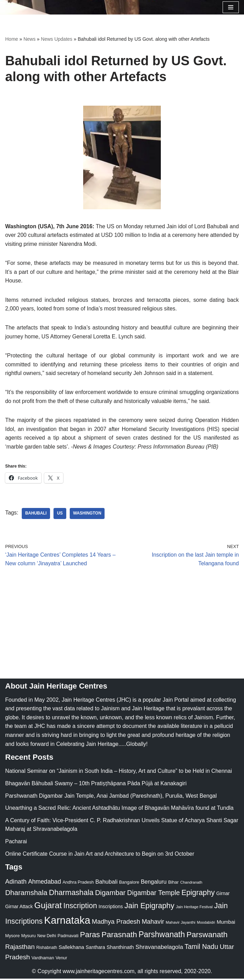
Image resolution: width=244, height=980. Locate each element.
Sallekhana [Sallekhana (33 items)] (71, 948)
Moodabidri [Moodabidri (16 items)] (206, 924)
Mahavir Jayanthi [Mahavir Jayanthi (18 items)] (180, 924)
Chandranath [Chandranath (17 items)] (191, 884)
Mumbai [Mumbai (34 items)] (226, 923)
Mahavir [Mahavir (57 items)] (153, 923)
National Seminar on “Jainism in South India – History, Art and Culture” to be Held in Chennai (119, 773)
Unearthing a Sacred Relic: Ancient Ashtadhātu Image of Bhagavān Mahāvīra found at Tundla (119, 809)
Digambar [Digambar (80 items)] (110, 894)
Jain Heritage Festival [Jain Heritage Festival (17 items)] (194, 908)
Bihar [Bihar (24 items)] (173, 884)
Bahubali (36, 515)
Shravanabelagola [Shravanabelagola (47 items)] (159, 948)
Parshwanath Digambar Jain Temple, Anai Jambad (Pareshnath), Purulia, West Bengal (111, 797)
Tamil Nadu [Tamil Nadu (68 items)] (201, 948)
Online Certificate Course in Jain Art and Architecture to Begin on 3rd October (100, 855)
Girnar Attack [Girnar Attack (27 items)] (19, 908)
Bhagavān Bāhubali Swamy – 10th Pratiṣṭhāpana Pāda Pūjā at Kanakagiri (96, 785)
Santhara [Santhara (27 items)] (95, 949)
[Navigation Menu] (231, 7)
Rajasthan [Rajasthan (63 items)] (20, 948)
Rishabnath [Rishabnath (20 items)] (47, 949)
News (30, 39)
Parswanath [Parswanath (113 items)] (207, 936)
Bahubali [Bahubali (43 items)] (106, 883)
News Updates (57, 39)
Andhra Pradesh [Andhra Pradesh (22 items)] (78, 884)
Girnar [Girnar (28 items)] (223, 895)
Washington (88, 515)
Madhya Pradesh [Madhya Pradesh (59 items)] (116, 923)
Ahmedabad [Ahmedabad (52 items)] (44, 883)
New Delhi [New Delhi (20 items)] (47, 938)
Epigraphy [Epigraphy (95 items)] (198, 894)
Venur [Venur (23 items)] (61, 959)
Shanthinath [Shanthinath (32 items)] (120, 949)
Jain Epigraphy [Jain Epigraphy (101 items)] (150, 907)
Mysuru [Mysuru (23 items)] (28, 937)
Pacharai (16, 843)
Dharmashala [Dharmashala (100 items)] (71, 894)
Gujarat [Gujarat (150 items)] (48, 907)
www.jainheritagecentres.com (99, 973)
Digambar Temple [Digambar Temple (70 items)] (153, 894)
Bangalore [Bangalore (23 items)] (129, 884)
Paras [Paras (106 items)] (90, 936)
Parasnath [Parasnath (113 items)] (119, 936)
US (60, 515)
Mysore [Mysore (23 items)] (12, 937)
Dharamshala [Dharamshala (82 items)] (26, 894)
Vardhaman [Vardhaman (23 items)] (43, 959)
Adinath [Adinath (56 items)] (16, 883)
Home (12, 39)
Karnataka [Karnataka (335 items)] (67, 921)
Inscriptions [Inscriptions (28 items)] (111, 908)
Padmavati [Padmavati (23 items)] (68, 937)
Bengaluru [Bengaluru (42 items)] (154, 883)
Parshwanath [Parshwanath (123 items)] (162, 936)
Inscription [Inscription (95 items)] (80, 907)
